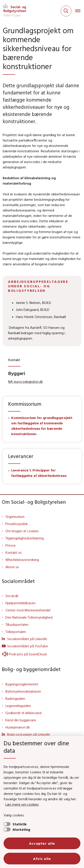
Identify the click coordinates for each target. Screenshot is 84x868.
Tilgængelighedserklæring (25, 538)
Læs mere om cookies (22, 804)
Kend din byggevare (21, 720)
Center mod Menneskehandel (28, 610)
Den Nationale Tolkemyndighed (29, 617)
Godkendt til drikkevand (23, 713)
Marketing (21, 829)
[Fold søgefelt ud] (66, 11)
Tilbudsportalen (17, 624)
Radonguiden (15, 698)
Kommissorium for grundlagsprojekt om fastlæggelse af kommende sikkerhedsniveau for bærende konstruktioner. (42, 426)
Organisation (15, 517)
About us (12, 567)
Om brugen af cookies (22, 531)
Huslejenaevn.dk (18, 727)
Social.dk (12, 596)
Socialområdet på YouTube (28, 646)
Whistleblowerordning (22, 560)
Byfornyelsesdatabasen (23, 691)
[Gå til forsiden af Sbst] (13, 11)
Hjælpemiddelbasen (20, 603)
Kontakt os (14, 552)
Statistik (20, 824)
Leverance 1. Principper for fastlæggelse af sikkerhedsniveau (39, 473)
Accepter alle (42, 843)
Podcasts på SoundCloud (24, 654)
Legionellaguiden (18, 706)
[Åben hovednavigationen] (80, 11)
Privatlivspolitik (17, 524)
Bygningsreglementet (22, 684)
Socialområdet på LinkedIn (27, 639)
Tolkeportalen (16, 632)
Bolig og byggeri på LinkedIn (29, 734)
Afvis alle (42, 859)
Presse (11, 545)
